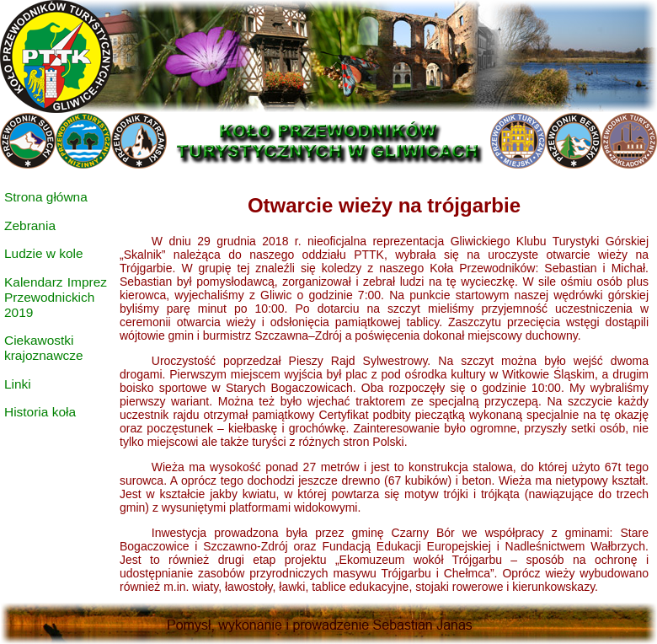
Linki (18, 384)
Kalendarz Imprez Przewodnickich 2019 (56, 297)
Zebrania (30, 225)
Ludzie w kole (44, 253)
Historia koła (40, 412)
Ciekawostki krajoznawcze (44, 348)
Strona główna (46, 197)
